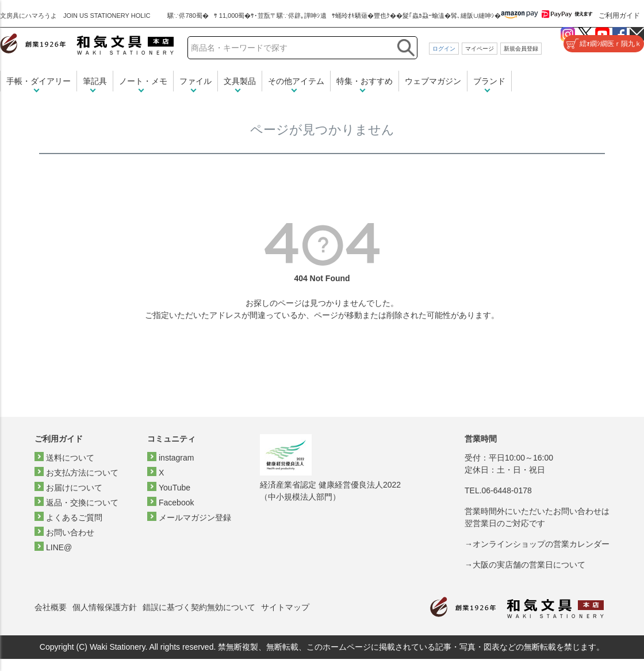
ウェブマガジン (433, 81)
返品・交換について (82, 503)
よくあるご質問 (74, 517)
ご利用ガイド (619, 16)
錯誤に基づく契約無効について (199, 607)
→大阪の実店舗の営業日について (525, 565)
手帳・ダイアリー (39, 81)
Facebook (176, 503)
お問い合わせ (70, 532)
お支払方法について (82, 473)
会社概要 (51, 607)
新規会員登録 (521, 49)
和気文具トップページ (517, 607)
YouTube (175, 488)
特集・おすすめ (365, 81)
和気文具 (87, 44)
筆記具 (95, 81)
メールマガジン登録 (195, 517)
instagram (176, 458)
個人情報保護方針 (105, 607)
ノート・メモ (143, 81)
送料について (70, 458)
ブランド (489, 81)
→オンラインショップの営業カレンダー (537, 544)
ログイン (444, 49)
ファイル (195, 81)
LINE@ (59, 547)
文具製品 (240, 81)
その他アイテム (296, 81)
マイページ (480, 49)
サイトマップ (285, 607)
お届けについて (74, 488)
